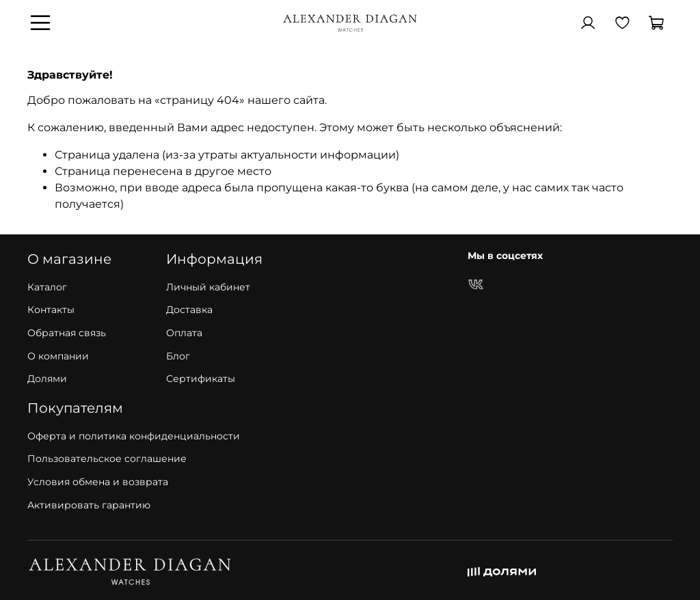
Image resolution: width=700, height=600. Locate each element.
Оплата (184, 333)
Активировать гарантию (89, 505)
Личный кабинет (208, 287)
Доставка (189, 310)
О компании (58, 356)
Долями (47, 379)
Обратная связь (67, 333)
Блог (178, 356)
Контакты (51, 310)
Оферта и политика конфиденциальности (134, 436)
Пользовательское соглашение (107, 459)
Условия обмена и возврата (98, 482)
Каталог (47, 287)
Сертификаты (201, 379)
